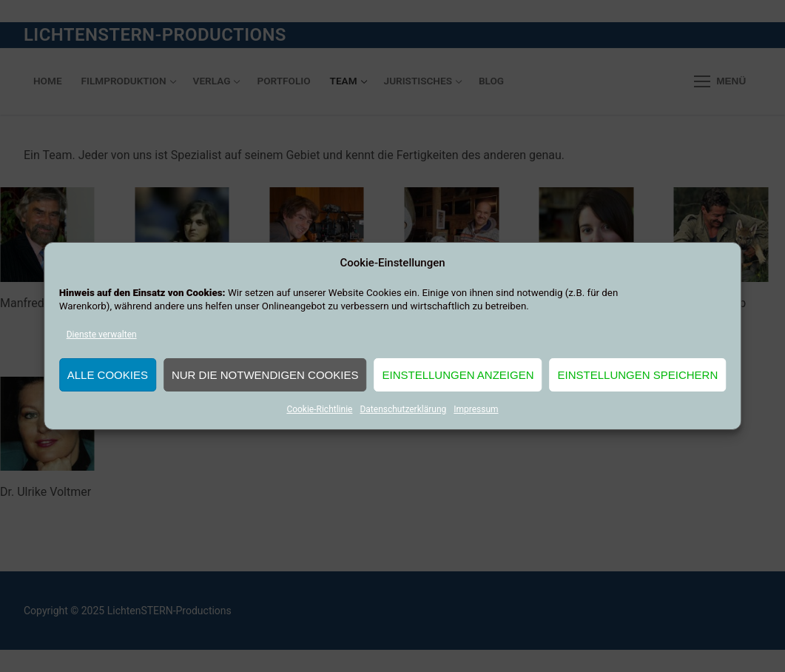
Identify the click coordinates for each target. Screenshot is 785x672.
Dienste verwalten (102, 335)
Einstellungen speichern (638, 375)
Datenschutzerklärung (403, 409)
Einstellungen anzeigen (458, 375)
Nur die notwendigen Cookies (265, 375)
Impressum (476, 409)
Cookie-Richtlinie (319, 409)
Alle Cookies (108, 375)
